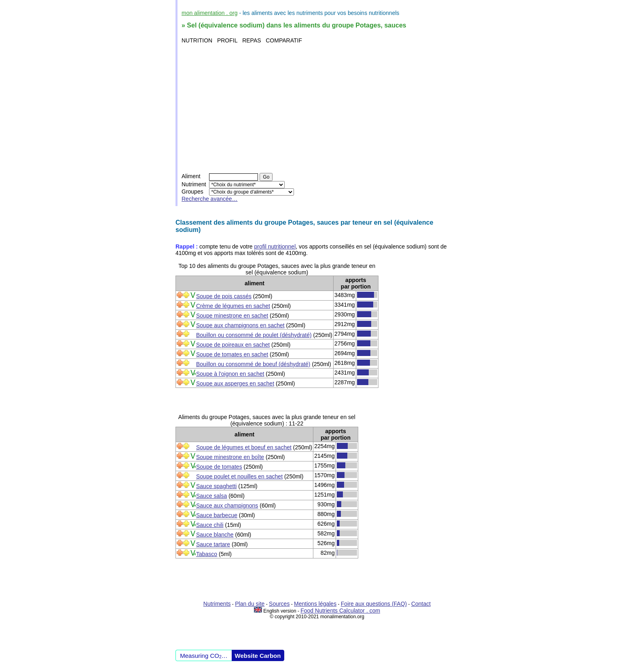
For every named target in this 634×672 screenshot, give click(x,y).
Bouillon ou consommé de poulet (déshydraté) (254, 335)
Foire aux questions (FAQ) (374, 604)
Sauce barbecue (217, 515)
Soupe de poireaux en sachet (233, 345)
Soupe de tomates (219, 467)
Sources (279, 604)
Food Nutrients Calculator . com (340, 611)
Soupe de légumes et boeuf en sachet (244, 447)
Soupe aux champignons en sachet (240, 325)
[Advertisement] (318, 108)
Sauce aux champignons (227, 506)
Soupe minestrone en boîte (230, 457)
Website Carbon (258, 656)
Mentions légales (315, 604)
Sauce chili (210, 525)
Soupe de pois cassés (224, 296)
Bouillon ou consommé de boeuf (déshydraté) (253, 364)
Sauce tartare (213, 544)
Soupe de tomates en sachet (232, 354)
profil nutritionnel (275, 246)
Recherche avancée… (210, 199)
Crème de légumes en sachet (233, 306)
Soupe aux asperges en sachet (235, 383)
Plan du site (250, 604)
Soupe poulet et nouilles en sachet (239, 476)
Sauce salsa (211, 496)
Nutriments (217, 604)
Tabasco (207, 554)
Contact (421, 604)
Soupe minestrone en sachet (232, 316)
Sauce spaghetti (216, 486)
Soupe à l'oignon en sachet (230, 374)
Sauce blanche (215, 535)
